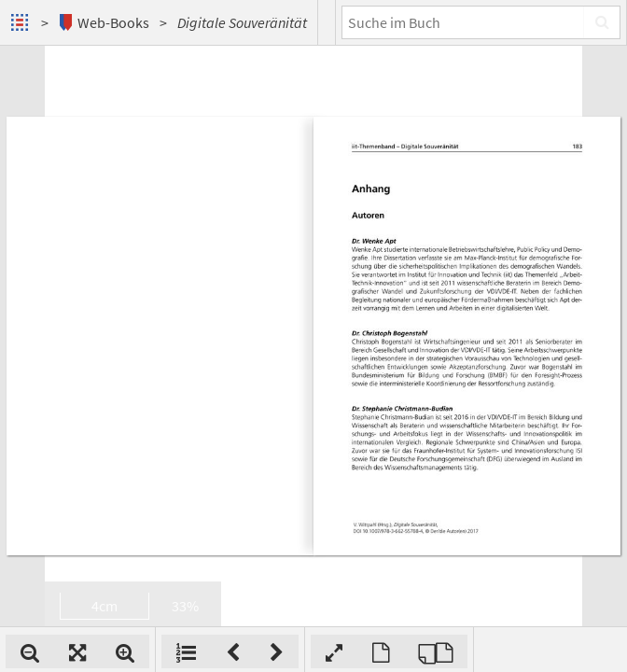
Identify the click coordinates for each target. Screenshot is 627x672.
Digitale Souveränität (242, 22)
